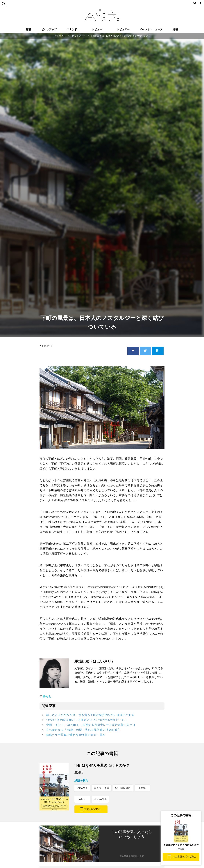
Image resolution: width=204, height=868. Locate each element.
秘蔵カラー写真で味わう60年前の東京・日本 (76, 735)
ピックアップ (49, 29)
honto (142, 788)
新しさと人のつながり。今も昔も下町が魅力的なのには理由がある (90, 715)
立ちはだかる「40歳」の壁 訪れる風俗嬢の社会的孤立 (83, 730)
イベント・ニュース (151, 29)
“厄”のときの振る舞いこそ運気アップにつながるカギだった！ (87, 720)
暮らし (47, 696)
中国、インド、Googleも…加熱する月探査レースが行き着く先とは (91, 725)
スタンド (72, 29)
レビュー (97, 29)
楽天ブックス (101, 788)
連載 (175, 29)
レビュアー (123, 29)
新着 (29, 29)
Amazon (82, 788)
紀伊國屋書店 (123, 788)
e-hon (82, 799)
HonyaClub (100, 799)
